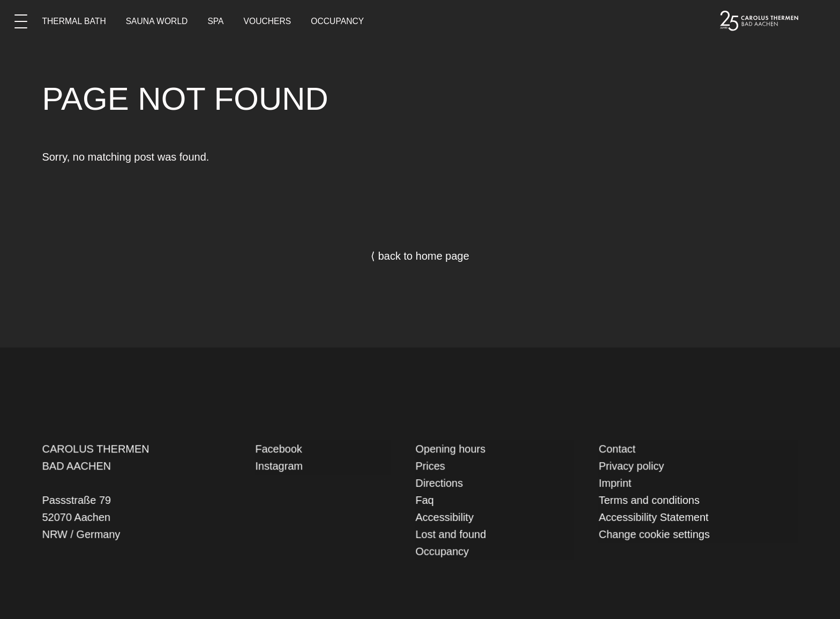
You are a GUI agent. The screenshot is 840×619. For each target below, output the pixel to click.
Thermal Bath (74, 21)
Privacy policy (635, 468)
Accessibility (447, 516)
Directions (442, 484)
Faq (428, 500)
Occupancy (337, 21)
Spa (215, 21)
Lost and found (453, 533)
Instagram (281, 468)
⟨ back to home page (420, 256)
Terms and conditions (652, 500)
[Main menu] (21, 21)
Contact (621, 451)
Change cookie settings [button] (657, 533)
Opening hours (453, 451)
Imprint (619, 484)
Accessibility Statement (656, 516)
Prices (434, 468)
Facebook (281, 451)
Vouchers (268, 21)
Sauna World (157, 21)
